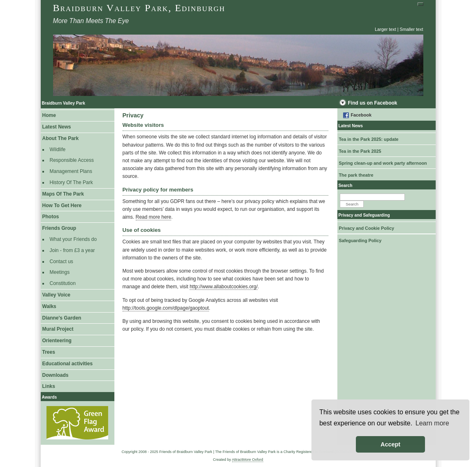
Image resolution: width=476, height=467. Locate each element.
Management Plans (71, 171)
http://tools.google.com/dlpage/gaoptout (166, 308)
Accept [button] (390, 444)
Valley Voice (57, 295)
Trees (49, 352)
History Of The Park (71, 182)
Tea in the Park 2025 (360, 151)
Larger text (385, 29)
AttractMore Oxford (248, 460)
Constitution (63, 283)
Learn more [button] (432, 423)
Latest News (57, 127)
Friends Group (59, 228)
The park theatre (356, 175)
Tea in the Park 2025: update (369, 139)
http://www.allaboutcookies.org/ (224, 287)
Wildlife (58, 149)
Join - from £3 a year (72, 250)
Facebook (361, 115)
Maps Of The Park (63, 194)
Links (49, 386)
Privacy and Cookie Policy (367, 228)
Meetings (60, 272)
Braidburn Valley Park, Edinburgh (139, 8)
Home (49, 115)
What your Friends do (73, 239)
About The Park (61, 138)
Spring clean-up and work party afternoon (383, 163)
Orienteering (57, 341)
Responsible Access (72, 160)
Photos (51, 217)
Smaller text (412, 29)
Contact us (62, 262)
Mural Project (58, 329)
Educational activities (68, 364)
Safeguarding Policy (360, 241)
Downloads (56, 375)
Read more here (154, 217)
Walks (49, 306)
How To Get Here (62, 205)
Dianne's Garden (62, 318)
